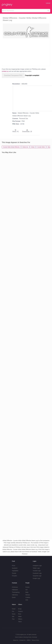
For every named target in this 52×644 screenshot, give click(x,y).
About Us (16, 640)
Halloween (15, 590)
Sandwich (15, 568)
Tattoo (20, 622)
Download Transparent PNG (13, 75)
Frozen (28, 587)
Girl (27, 590)
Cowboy (28, 597)
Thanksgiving (16, 592)
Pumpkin (14, 576)
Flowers (20, 611)
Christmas (15, 587)
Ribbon (20, 619)
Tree (13, 619)
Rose (20, 614)
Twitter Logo (36, 568)
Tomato (14, 573)
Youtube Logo (37, 571)
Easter (14, 597)
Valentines (15, 595)
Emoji (20, 609)
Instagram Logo (37, 566)
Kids (27, 600)
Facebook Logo (37, 573)
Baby (27, 592)
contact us (5, 71)
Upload (48, 3)
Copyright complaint (32, 75)
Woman (28, 595)
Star (13, 616)
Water (20, 616)
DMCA (29, 640)
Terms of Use (35, 640)
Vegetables (15, 571)
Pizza (13, 566)
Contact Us (22, 640)
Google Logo (36, 578)
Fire (13, 611)
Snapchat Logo (37, 576)
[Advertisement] (25, 52)
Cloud (14, 609)
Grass (14, 614)
